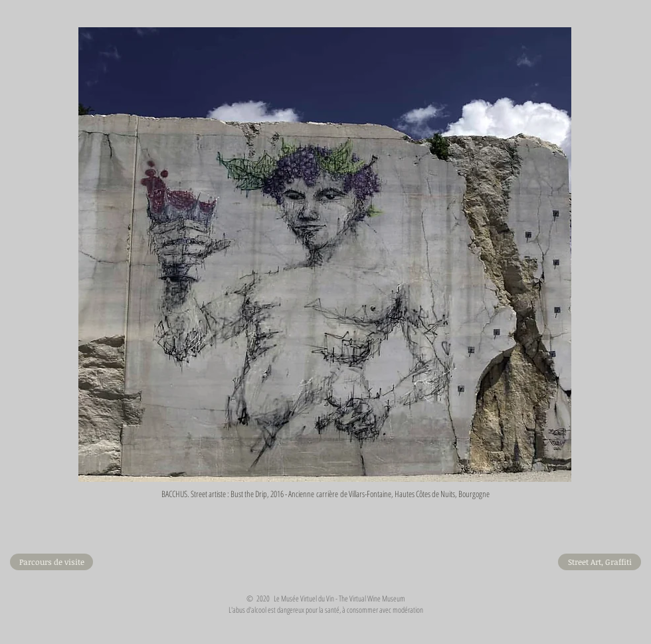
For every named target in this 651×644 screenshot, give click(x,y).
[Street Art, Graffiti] (600, 562)
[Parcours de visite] (51, 562)
